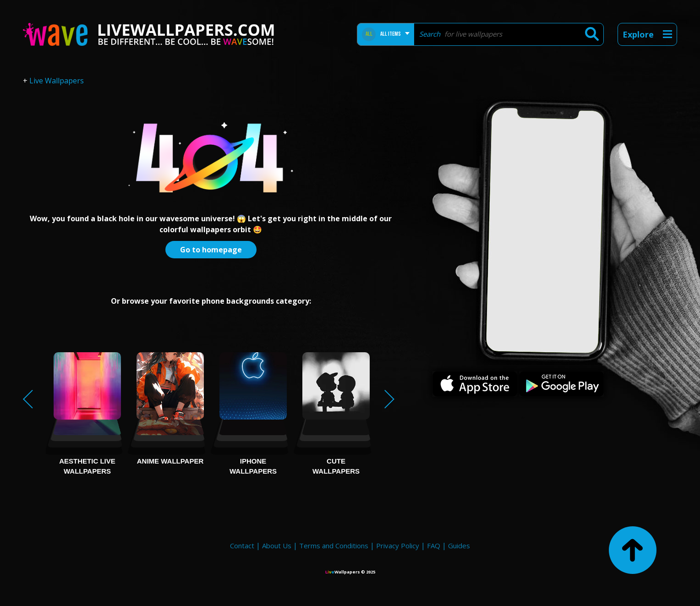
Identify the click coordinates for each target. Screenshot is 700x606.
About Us (277, 546)
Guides (459, 546)
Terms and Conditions (334, 546)
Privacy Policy (398, 546)
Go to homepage (211, 250)
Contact (242, 546)
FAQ (434, 546)
